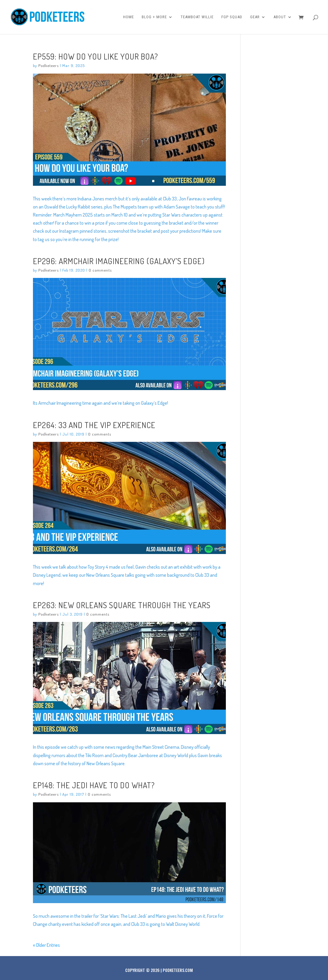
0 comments (100, 270)
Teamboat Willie (197, 17)
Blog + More (154, 17)
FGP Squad (232, 17)
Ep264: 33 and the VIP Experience (94, 425)
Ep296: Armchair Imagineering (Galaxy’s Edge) (119, 261)
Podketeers (49, 66)
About (280, 17)
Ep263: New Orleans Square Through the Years (122, 605)
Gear (255, 17)
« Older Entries (46, 945)
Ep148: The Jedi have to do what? (94, 785)
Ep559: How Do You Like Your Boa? (96, 56)
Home (129, 17)
